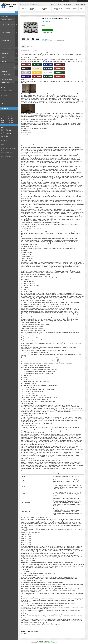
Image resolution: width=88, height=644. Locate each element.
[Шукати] (16, 12)
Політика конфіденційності (52, 643)
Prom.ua (50, 641)
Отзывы (3, 106)
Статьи (2, 101)
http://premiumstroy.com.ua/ (7, 152)
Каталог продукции (6, 82)
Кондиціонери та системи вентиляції (7, 61)
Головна (24, 9)
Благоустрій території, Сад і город (8, 57)
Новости (3, 98)
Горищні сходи (5, 53)
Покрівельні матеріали (7, 19)
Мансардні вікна (5, 51)
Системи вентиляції (6, 74)
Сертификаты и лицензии (6, 90)
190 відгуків (66, 1)
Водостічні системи (6, 30)
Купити (47, 30)
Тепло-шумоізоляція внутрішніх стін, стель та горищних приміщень (7, 47)
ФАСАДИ (3, 27)
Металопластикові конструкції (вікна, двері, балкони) (8, 68)
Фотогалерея (4, 95)
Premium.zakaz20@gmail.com (7, 156)
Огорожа (4, 35)
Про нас (68, 9)
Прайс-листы (4, 87)
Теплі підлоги (4, 72)
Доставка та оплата (44, 9)
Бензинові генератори (7, 77)
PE (31, 376)
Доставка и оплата (5, 85)
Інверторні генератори (7, 80)
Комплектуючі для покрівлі (7, 22)
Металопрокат (5, 43)
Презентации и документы (7, 93)
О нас (2, 103)
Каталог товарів (32, 9)
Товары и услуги (4, 17)
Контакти (75, 9)
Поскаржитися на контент (42, 643)
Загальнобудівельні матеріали (8, 24)
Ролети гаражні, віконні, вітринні (7, 64)
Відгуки (82, 9)
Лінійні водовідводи (6, 32)
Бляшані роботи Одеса (7, 40)
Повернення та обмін (58, 9)
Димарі (3, 38)
